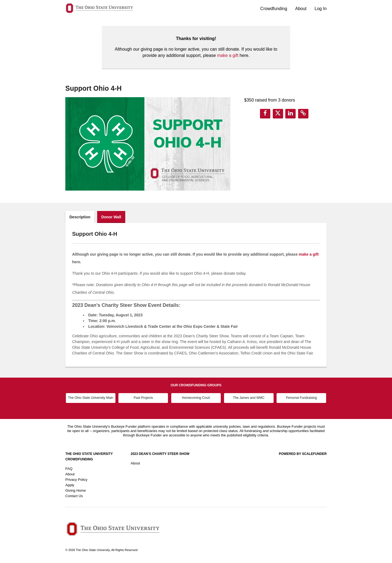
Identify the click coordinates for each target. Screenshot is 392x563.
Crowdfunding (274, 9)
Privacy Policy (76, 480)
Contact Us (74, 496)
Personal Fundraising (301, 398)
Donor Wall (111, 217)
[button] (265, 114)
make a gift (228, 55)
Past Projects (143, 398)
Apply (70, 485)
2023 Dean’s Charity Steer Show (160, 454)
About (301, 9)
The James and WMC (249, 398)
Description (80, 217)
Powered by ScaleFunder (303, 454)
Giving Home (76, 490)
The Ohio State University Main (91, 398)
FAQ (69, 469)
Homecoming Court (196, 398)
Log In (321, 9)
